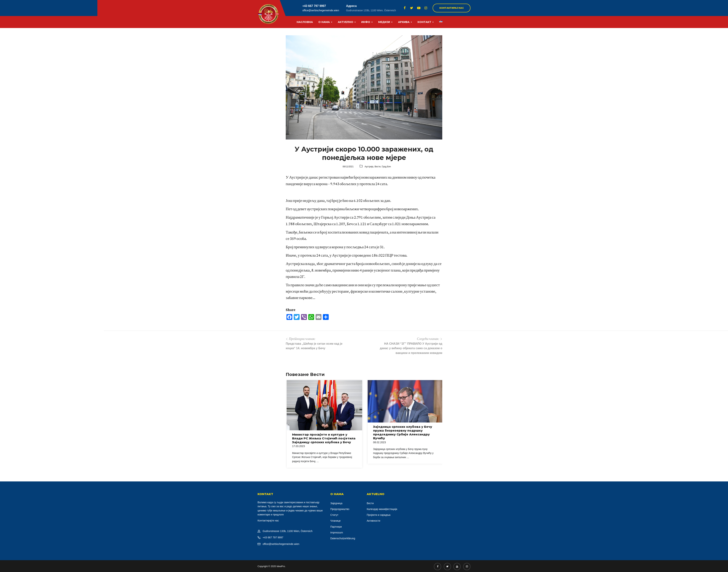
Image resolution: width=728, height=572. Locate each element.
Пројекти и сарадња (379, 515)
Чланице (336, 521)
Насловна (305, 22)
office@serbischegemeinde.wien (321, 10)
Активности (373, 521)
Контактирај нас (452, 8)
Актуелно (347, 22)
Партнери (336, 527)
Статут (334, 515)
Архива (405, 22)
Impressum (337, 533)
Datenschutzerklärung (343, 538)
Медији (385, 22)
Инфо (367, 22)
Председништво (340, 509)
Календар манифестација (382, 509)
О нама (325, 22)
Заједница (336, 503)
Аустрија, (370, 167)
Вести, (378, 167)
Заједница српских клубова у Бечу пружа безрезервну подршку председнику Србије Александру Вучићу (403, 432)
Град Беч (386, 167)
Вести (370, 503)
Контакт (426, 22)
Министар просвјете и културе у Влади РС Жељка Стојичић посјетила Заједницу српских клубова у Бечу (324, 438)
